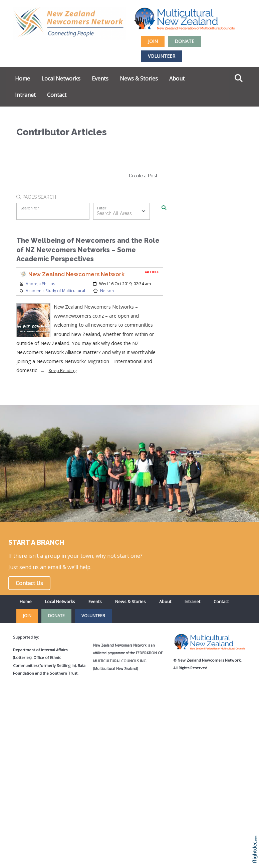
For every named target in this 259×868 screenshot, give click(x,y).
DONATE (184, 41)
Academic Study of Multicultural (55, 291)
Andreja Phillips (41, 284)
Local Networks (61, 78)
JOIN (153, 41)
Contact (57, 95)
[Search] (164, 208)
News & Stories (139, 78)
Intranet (25, 95)
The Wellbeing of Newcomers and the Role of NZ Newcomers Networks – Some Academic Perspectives (88, 250)
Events (100, 78)
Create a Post (143, 176)
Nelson (107, 291)
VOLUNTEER (162, 56)
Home (23, 78)
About (177, 78)
